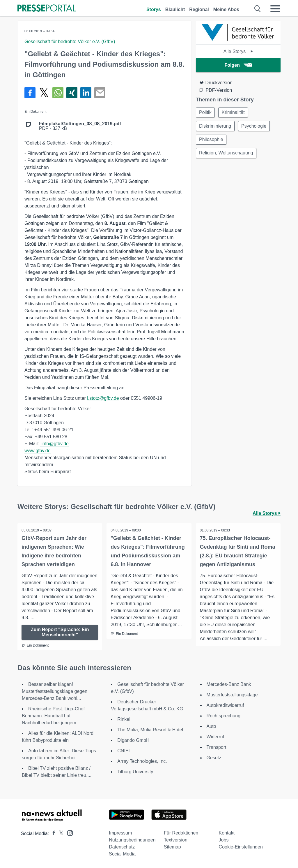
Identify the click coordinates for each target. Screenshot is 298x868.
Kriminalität (234, 113)
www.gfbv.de (38, 451)
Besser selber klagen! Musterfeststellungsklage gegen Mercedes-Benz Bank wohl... (55, 691)
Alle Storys (238, 51)
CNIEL (124, 751)
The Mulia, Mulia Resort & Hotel (150, 730)
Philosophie (212, 141)
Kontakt (227, 833)
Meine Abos (226, 9)
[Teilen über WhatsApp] (58, 93)
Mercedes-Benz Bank (229, 684)
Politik (206, 113)
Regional (199, 9)
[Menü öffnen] (275, 9)
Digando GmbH (133, 740)
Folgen (238, 65)
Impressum (120, 833)
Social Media (122, 854)
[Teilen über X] (44, 93)
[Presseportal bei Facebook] (52, 833)
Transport (217, 747)
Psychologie (255, 127)
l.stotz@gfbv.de (103, 398)
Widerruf (215, 737)
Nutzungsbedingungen (132, 840)
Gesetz (214, 758)
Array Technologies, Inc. (142, 761)
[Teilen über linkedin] (86, 93)
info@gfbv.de (54, 444)
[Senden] (100, 93)
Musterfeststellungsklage (232, 695)
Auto (211, 726)
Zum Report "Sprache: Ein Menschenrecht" (60, 632)
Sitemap (172, 847)
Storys (154, 9)
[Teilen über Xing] (72, 93)
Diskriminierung (216, 127)
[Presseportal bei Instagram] (68, 833)
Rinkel (124, 719)
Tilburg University (135, 772)
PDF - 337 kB (80, 126)
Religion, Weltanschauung (227, 155)
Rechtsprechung (224, 716)
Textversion (176, 840)
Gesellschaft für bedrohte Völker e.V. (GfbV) (70, 42)
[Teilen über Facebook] (30, 93)
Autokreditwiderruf (225, 705)
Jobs (224, 840)
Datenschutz (122, 847)
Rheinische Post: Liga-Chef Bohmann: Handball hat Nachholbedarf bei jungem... (53, 716)
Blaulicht (175, 9)
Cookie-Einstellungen (241, 847)
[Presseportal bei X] (60, 833)
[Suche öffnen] (258, 9)
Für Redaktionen (181, 833)
